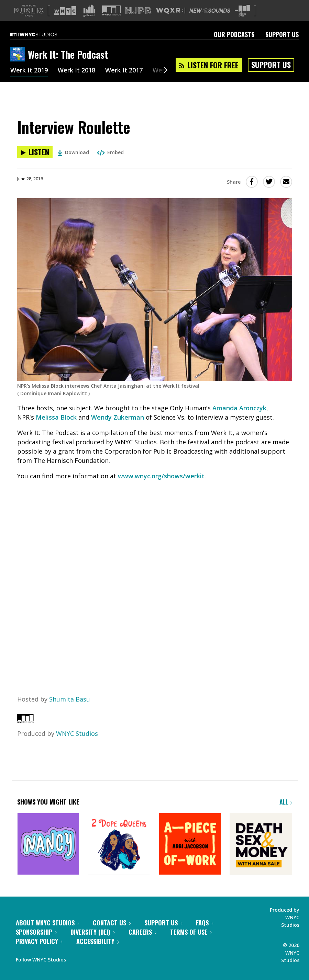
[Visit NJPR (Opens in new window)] (138, 11)
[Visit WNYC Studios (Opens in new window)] (112, 10)
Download (73, 152)
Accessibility (98, 941)
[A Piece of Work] (190, 845)
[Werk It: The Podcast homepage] (19, 55)
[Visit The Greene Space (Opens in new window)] (242, 11)
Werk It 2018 (76, 71)
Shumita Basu (70, 699)
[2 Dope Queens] (119, 845)
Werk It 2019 (29, 71)
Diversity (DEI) (93, 932)
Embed (110, 152)
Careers (142, 932)
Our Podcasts (234, 34)
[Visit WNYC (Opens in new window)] (65, 11)
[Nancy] (48, 845)
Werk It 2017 (124, 71)
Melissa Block (56, 417)
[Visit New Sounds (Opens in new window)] (210, 11)
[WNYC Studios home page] (42, 34)
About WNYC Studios (47, 923)
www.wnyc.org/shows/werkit (161, 476)
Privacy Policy (39, 941)
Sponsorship (36, 932)
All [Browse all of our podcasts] (286, 802)
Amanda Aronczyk (239, 408)
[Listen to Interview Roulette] (35, 152)
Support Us (282, 34)
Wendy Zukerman (118, 417)
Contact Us (112, 923)
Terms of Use (191, 932)
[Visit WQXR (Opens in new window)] (171, 11)
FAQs (205, 923)
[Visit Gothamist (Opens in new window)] (89, 11)
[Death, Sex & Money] (261, 845)
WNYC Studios (77, 733)
